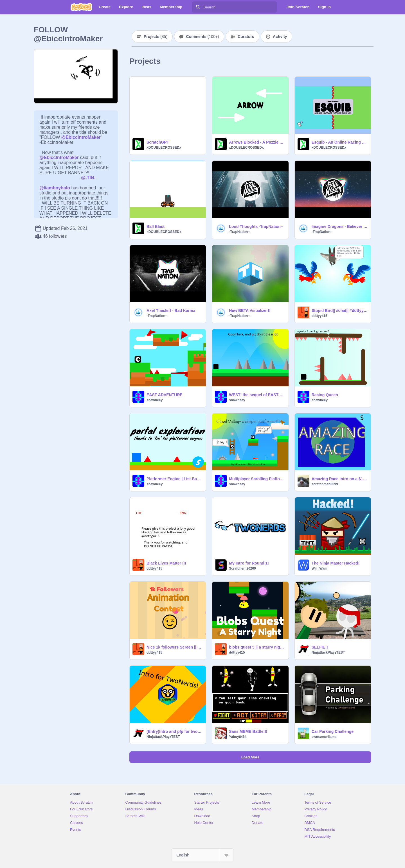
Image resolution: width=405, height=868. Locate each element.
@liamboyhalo (55, 188)
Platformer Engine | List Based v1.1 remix (175, 479)
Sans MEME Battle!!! (248, 731)
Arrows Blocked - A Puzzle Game (257, 142)
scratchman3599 (325, 484)
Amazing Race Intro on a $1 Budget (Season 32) (340, 479)
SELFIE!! (320, 647)
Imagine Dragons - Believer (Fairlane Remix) (340, 226)
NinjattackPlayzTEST (328, 652)
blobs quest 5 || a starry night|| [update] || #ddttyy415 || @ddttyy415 (257, 647)
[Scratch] (81, 7)
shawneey (155, 400)
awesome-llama (324, 737)
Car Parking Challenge (333, 731)
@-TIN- (88, 178)
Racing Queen (325, 395)
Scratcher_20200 (242, 568)
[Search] (198, 7)
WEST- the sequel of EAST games (257, 395)
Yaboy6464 (238, 737)
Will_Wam (319, 568)
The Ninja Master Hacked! (336, 563)
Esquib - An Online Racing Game (340, 142)
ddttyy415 (319, 316)
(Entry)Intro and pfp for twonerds (175, 731)
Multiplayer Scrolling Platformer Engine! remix (257, 479)
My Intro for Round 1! (249, 563)
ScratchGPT (158, 142)
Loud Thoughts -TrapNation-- (256, 226)
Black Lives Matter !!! (166, 563)
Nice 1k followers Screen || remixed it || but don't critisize (175, 647)
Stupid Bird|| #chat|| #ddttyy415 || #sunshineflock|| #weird (340, 311)
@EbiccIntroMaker (81, 137)
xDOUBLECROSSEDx (164, 148)
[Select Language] (202, 855)
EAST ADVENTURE (165, 395)
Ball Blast (156, 226)
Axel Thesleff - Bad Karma (171, 311)
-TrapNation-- (239, 232)
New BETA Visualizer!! (250, 311)
